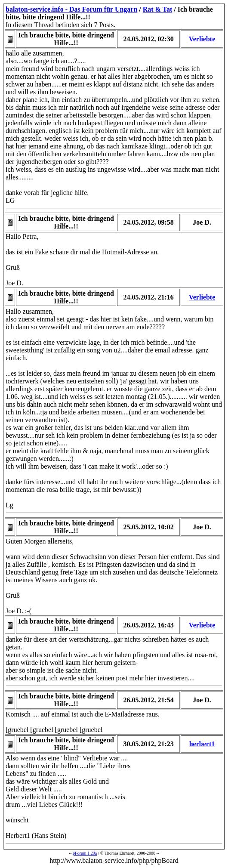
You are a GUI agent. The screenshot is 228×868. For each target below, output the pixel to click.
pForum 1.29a (85, 853)
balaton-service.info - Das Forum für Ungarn (71, 9)
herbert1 (202, 744)
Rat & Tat (157, 9)
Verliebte (202, 39)
